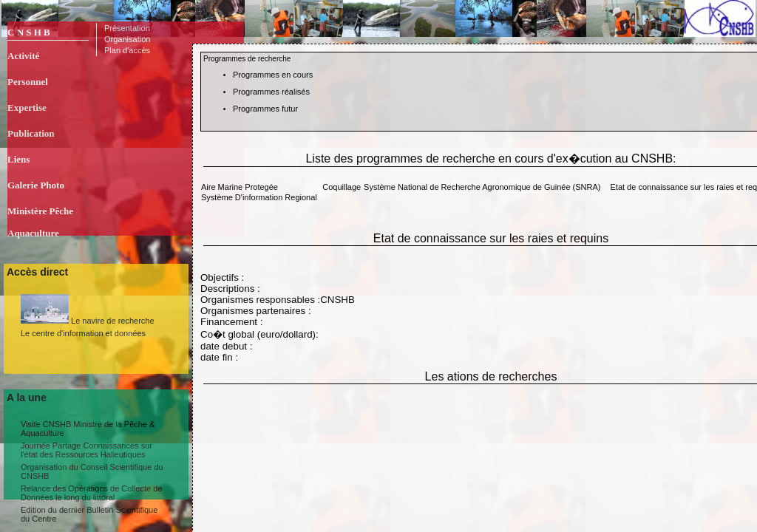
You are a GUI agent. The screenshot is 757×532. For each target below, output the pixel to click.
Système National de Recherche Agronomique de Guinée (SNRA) (482, 187)
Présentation (127, 28)
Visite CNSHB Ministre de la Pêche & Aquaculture (88, 429)
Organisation (127, 39)
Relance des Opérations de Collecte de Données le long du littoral (91, 493)
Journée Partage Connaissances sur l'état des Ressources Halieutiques (86, 450)
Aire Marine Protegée (240, 187)
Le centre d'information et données (83, 333)
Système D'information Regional (259, 197)
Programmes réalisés (271, 92)
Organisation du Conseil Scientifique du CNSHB (92, 471)
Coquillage (342, 187)
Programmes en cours (273, 75)
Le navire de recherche (88, 310)
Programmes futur (265, 109)
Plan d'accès (127, 50)
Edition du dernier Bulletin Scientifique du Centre (89, 514)
